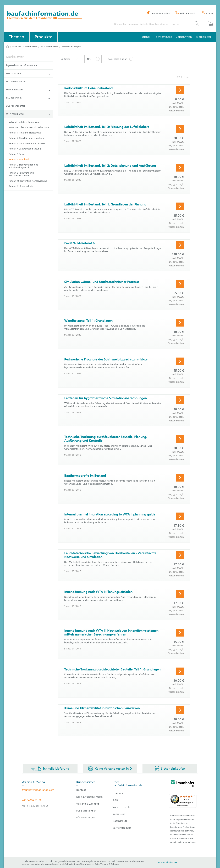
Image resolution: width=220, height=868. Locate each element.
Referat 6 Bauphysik (19, 159)
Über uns (118, 793)
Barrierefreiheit (122, 828)
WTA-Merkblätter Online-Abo (24, 122)
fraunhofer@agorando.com (38, 790)
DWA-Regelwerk (28, 90)
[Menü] (194, 796)
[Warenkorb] (208, 24)
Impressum (119, 814)
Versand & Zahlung (88, 804)
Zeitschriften (184, 37)
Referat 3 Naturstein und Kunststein (27, 143)
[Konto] (207, 13)
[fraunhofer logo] (183, 784)
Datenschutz (120, 821)
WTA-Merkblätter (49, 47)
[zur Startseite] (7, 47)
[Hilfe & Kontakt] (186, 13)
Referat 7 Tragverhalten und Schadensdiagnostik (24, 166)
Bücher (146, 37)
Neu (89, 59)
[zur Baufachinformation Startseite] (57, 16)
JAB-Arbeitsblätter (16, 106)
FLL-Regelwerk (28, 98)
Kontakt (81, 790)
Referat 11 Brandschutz (21, 186)
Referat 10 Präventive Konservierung (28, 181)
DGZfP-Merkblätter (16, 82)
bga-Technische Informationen (22, 65)
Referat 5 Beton (17, 154)
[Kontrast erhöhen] (159, 13)
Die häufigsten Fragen (89, 797)
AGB (115, 800)
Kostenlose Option (117, 59)
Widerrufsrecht (122, 807)
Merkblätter (204, 37)
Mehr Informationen (187, 842)
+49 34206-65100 (32, 800)
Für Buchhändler (86, 811)
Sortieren (69, 59)
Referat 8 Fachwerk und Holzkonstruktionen (21, 174)
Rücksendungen (86, 818)
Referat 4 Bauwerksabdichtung (25, 149)
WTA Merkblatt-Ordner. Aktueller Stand (29, 127)
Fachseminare (163, 37)
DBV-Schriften (28, 74)
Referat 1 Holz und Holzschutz (25, 133)
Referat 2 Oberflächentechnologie (27, 138)
